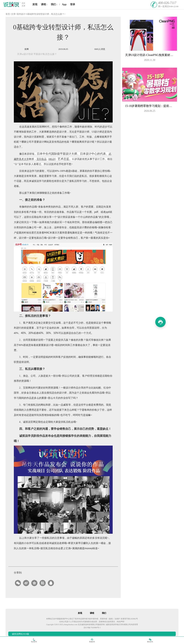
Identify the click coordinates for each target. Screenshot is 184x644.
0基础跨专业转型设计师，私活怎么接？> (46, 14)
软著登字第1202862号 (129, 619)
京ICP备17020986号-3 (92, 628)
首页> (8, 14)
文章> (14, 14)
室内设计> (22, 14)
